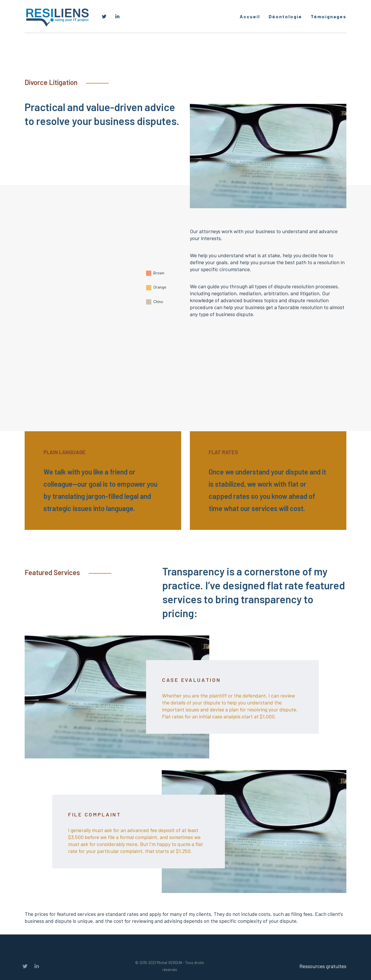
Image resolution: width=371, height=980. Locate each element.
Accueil (250, 16)
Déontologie (285, 16)
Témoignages (329, 16)
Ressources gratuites (323, 966)
